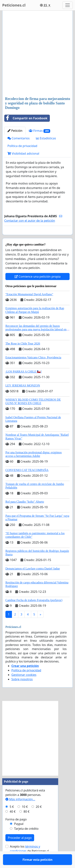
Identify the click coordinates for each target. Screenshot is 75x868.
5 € (12, 817)
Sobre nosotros (22, 690)
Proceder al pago (20, 848)
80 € (26, 822)
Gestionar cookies (24, 686)
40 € (13, 822)
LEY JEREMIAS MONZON (23, 396)
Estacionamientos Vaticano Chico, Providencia (33, 368)
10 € (25, 817)
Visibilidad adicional (23, 153)
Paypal (19, 835)
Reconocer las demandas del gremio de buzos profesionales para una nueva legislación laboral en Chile (36, 340)
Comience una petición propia (38, 287)
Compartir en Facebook (26, 118)
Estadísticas (46, 138)
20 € (39, 817)
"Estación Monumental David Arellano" (29, 305)
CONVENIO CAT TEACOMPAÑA (27, 481)
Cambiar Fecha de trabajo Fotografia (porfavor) (34, 611)
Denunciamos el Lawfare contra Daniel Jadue (33, 579)
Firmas (39, 131)
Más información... (20, 810)
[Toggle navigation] (68, 5)
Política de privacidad (22, 146)
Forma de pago (16, 830)
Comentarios (19, 138)
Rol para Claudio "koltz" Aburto (25, 512)
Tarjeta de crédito (26, 839)
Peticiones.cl (14, 5)
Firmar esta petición (37, 237)
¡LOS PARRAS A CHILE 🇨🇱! (24, 382)
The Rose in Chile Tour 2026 (23, 354)
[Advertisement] (37, 54)
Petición (15, 131)
